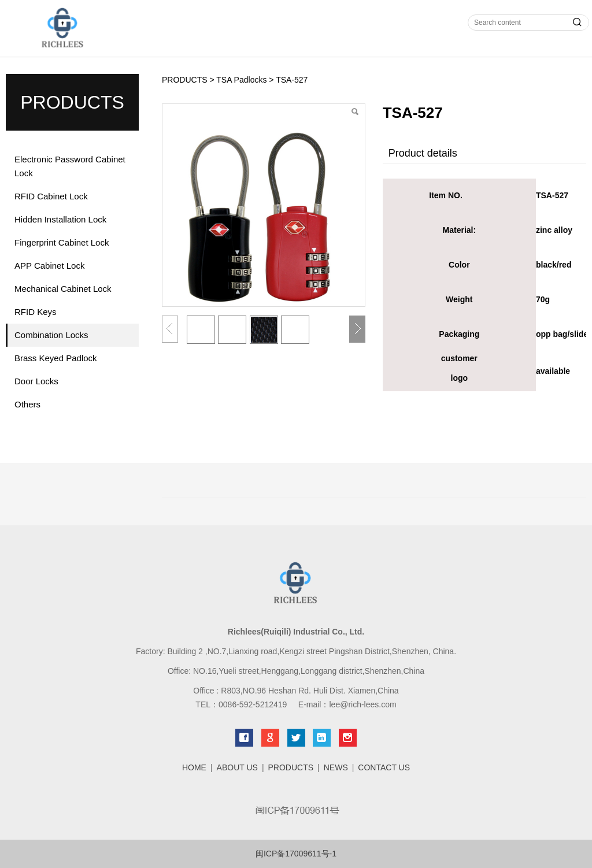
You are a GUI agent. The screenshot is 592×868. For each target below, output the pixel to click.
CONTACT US (384, 767)
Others (27, 404)
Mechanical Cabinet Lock (63, 289)
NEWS (336, 767)
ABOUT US (237, 767)
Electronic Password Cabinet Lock (70, 166)
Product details (423, 153)
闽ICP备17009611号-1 (296, 854)
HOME (194, 767)
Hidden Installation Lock (60, 219)
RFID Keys (36, 312)
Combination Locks (51, 335)
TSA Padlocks (241, 80)
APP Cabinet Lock (49, 266)
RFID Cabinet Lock (51, 196)
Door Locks (36, 381)
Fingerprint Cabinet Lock (62, 242)
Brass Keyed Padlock (56, 358)
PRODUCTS (185, 80)
